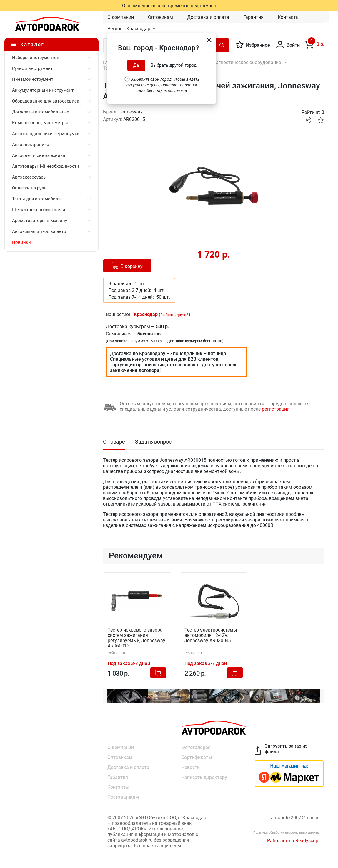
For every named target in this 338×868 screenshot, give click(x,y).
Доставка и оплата (208, 17)
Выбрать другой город (174, 65)
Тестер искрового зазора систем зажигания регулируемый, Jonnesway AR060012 (136, 638)
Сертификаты (197, 757)
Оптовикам (160, 17)
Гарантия (253, 17)
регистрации (276, 409)
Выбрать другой (174, 315)
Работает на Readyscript (293, 841)
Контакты (289, 17)
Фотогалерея (196, 747)
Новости (190, 767)
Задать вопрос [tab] (153, 442)
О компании (121, 17)
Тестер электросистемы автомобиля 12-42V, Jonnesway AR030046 (211, 635)
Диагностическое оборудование (245, 62)
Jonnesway (131, 112)
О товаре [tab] (114, 442)
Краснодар (139, 29)
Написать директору (204, 777)
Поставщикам (123, 797)
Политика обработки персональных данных (287, 833)
